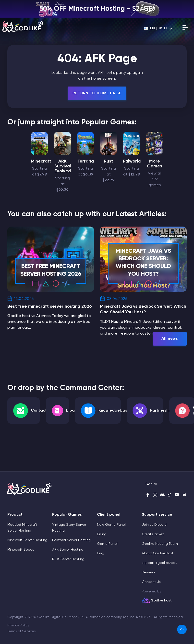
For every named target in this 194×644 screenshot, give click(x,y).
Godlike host (161, 600)
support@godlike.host (159, 563)
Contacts (40, 411)
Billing (102, 534)
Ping (101, 553)
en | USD (156, 28)
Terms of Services (22, 631)
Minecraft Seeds (21, 550)
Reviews (149, 572)
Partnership (161, 411)
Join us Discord (154, 525)
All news (170, 339)
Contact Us (151, 582)
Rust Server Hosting (68, 559)
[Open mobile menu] (185, 28)
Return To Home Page (97, 93)
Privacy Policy (18, 625)
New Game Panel (111, 525)
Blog (70, 411)
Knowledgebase (114, 411)
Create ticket (153, 534)
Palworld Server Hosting (71, 540)
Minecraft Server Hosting (27, 540)
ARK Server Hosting (68, 550)
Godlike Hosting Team (160, 544)
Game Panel (107, 544)
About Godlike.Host (158, 553)
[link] (182, 629)
